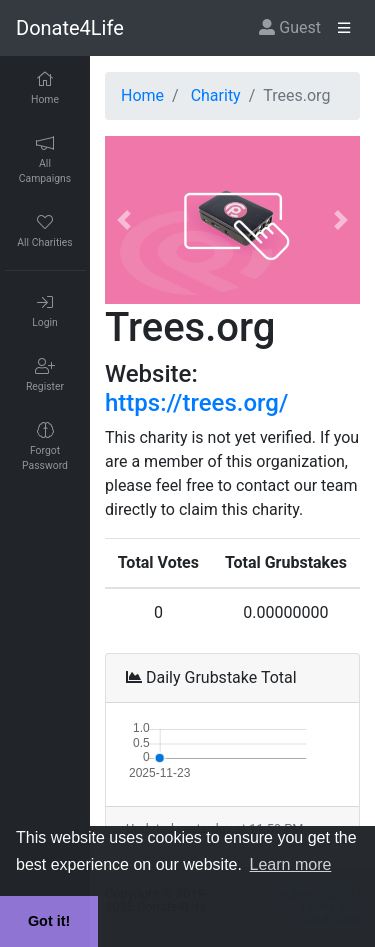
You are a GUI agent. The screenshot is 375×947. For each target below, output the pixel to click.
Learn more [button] (291, 864)
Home (142, 95)
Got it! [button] (49, 921)
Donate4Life (70, 28)
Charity (216, 95)
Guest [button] (290, 27)
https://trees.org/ (196, 403)
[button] (124, 220)
